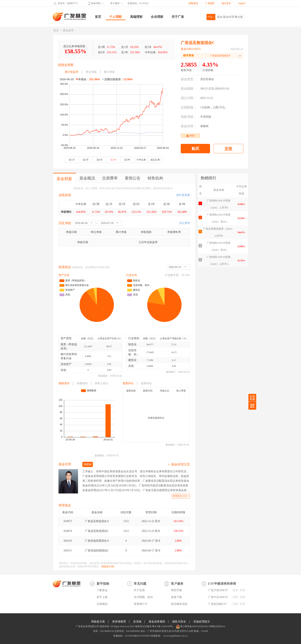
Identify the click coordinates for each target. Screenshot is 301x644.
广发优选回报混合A (97, 541)
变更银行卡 (141, 604)
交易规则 (102, 604)
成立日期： (189, 98)
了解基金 (102, 590)
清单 (235, 590)
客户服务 (115, 3)
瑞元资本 (226, 3)
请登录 (61, 3)
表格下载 (176, 597)
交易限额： (189, 107)
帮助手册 (176, 590)
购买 (195, 149)
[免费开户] (72, 3)
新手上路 (102, 597)
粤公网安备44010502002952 (194, 626)
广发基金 (70, 17)
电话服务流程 (179, 604)
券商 (243, 590)
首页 (98, 17)
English (242, 3)
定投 (228, 149)
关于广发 (178, 17)
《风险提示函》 (108, 566)
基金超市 (68, 30)
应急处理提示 (202, 622)
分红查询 (184, 223)
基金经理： (189, 126)
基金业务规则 (157, 622)
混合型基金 (207, 79)
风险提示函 (98, 622)
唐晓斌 (204, 126)
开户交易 (139, 590)
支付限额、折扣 (143, 597)
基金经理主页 (181, 464)
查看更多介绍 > (181, 496)
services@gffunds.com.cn (175, 636)
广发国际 (210, 3)
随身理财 (96, 3)
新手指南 (103, 584)
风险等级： (189, 117)
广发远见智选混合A (97, 521)
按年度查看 (183, 195)
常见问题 (140, 584)
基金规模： (189, 89)
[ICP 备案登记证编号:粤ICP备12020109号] (152, 626)
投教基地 (193, 3)
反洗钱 (137, 622)
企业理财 (157, 17)
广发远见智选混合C (97, 531)
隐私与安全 (179, 622)
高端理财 (136, 17)
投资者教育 (119, 622)
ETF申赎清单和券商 (222, 584)
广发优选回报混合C (97, 551)
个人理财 (116, 17)
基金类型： (189, 79)
